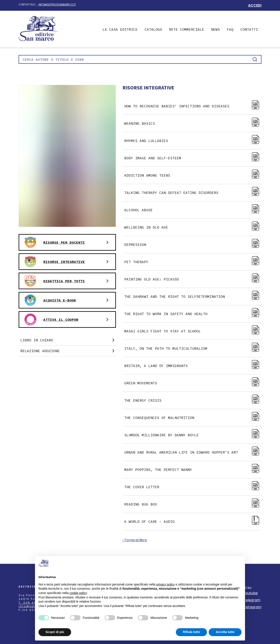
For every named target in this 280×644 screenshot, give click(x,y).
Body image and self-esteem (193, 158)
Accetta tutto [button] (225, 632)
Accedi (255, 5)
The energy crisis (193, 400)
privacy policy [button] (166, 584)
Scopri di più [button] (55, 632)
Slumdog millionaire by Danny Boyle (193, 435)
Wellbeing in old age (193, 227)
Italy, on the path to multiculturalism (193, 348)
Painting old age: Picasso (193, 279)
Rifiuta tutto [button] (192, 632)
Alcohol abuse (193, 210)
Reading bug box (193, 504)
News (215, 29)
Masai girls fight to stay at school (193, 331)
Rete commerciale (187, 29)
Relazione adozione (68, 351)
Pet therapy (193, 262)
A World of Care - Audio (193, 522)
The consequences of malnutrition (193, 418)
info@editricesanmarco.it (57, 4)
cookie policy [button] (78, 593)
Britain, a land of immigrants (193, 366)
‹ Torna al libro (135, 540)
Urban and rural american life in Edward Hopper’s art (193, 452)
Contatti (249, 29)
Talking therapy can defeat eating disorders (193, 193)
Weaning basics (193, 123)
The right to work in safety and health (193, 314)
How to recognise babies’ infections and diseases (193, 106)
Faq (230, 29)
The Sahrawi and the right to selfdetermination (193, 296)
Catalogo (153, 29)
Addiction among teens (193, 175)
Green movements (193, 383)
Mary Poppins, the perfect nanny (193, 470)
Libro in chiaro (68, 340)
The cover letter (193, 487)
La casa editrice (120, 29)
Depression (193, 245)
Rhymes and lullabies (193, 141)
